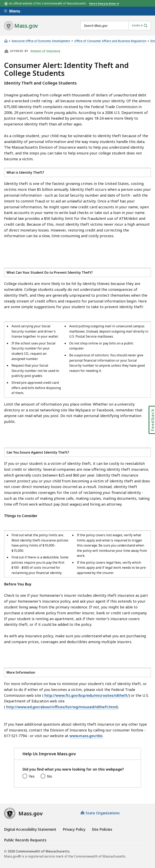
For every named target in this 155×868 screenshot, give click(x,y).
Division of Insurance (45, 51)
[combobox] (116, 26)
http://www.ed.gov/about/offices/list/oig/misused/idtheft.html (62, 707)
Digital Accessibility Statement (30, 829)
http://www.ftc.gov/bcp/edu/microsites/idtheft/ (87, 695)
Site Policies (102, 829)
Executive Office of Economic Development (41, 41)
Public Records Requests (25, 840)
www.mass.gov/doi (86, 736)
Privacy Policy (74, 829)
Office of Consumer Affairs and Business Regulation (110, 41)
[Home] (6, 41)
